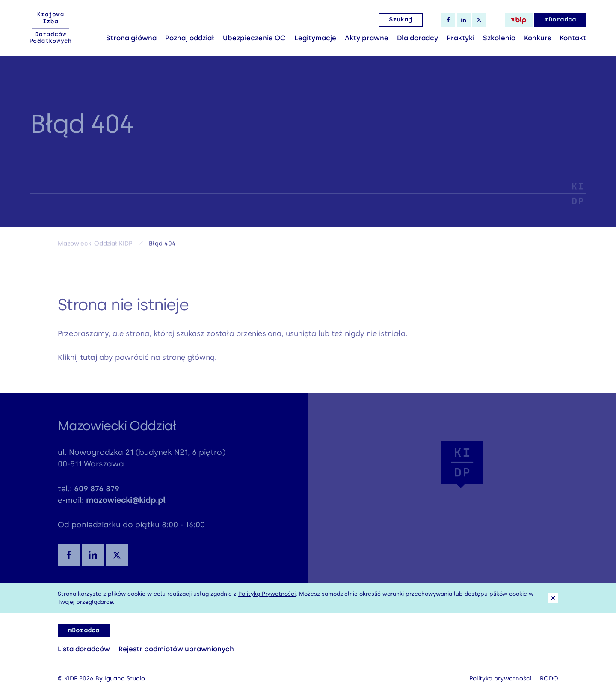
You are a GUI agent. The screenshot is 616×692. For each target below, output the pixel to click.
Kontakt (573, 38)
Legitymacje (315, 38)
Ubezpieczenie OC (254, 38)
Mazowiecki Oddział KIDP (95, 246)
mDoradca (560, 19)
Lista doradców (84, 649)
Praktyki (461, 38)
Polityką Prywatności (267, 594)
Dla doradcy (418, 38)
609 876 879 (97, 492)
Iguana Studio (125, 679)
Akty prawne (367, 38)
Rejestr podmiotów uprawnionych (176, 649)
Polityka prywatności (500, 679)
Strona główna (131, 38)
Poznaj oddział (190, 38)
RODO (549, 679)
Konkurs (538, 38)
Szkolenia (499, 38)
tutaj (89, 361)
